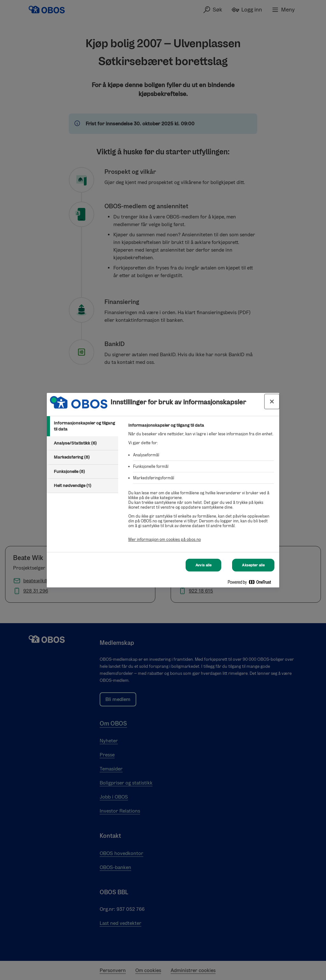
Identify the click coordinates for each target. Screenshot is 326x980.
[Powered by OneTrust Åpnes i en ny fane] (252, 583)
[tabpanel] (201, 486)
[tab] (82, 426)
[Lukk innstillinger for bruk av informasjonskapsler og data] (272, 402)
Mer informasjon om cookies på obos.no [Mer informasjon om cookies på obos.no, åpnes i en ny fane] (165, 539)
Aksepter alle (253, 565)
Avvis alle (203, 565)
